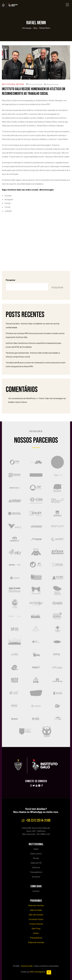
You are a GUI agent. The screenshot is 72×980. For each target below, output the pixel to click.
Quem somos (36, 853)
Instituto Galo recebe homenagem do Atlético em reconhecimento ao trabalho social (34, 91)
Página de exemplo (36, 942)
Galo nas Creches (36, 915)
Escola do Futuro (36, 919)
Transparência (36, 872)
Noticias (20, 84)
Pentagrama (40, 972)
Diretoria (36, 867)
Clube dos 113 (36, 863)
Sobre (36, 849)
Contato (36, 891)
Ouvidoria (36, 877)
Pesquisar (11, 280)
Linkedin (8, 211)
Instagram (9, 199)
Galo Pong (36, 928)
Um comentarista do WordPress (22, 398)
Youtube (8, 195)
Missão (36, 858)
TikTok (7, 207)
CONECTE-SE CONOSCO (36, 781)
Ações (36, 933)
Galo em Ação (36, 910)
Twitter (8, 203)
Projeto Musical (36, 924)
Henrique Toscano (51, 84)
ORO (32, 972)
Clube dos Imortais (36, 905)
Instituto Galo (9, 84)
